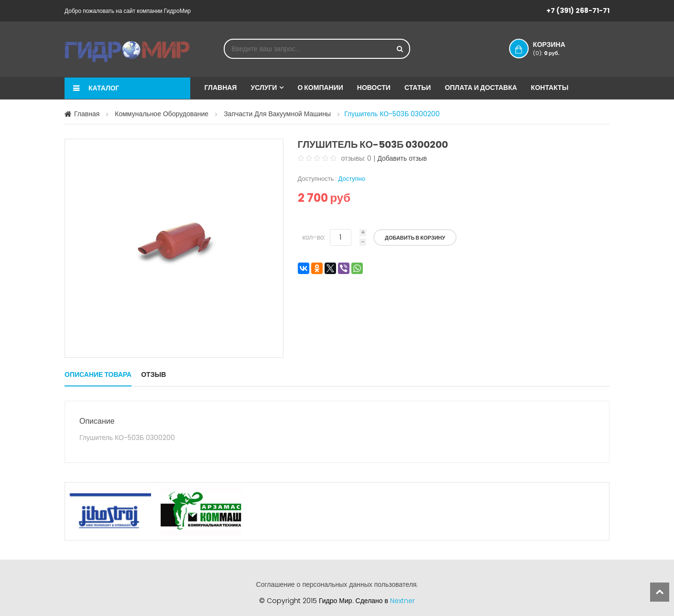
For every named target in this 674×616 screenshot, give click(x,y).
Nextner (402, 601)
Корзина (559, 48)
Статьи (418, 88)
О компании (320, 88)
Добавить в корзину (415, 238)
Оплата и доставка (481, 88)
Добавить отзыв (402, 158)
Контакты (550, 88)
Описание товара (98, 374)
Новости (374, 88)
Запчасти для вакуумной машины (277, 114)
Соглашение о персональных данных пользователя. (337, 584)
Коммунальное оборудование (162, 114)
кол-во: (314, 237)
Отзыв (153, 374)
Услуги (264, 88)
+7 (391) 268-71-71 (578, 11)
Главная (221, 88)
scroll (660, 592)
